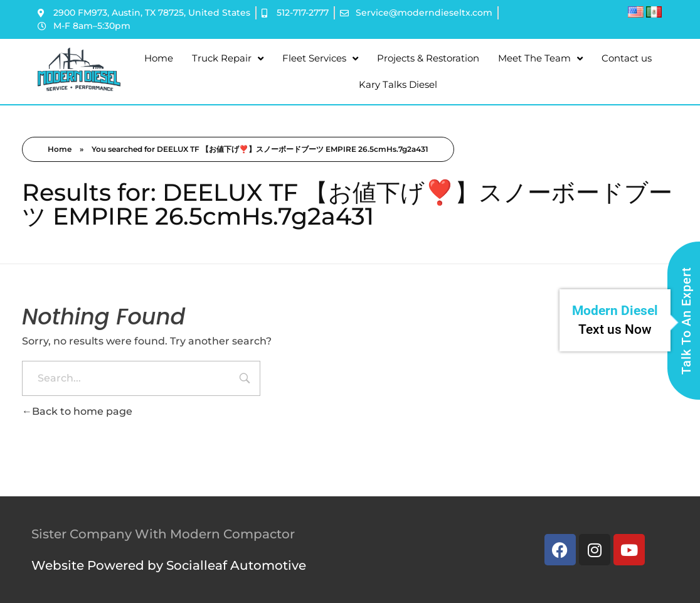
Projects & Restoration (428, 58)
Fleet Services (320, 59)
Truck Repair (228, 59)
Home (159, 58)
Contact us (627, 58)
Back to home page (77, 411)
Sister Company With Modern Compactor (163, 534)
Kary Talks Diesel (398, 84)
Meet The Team (540, 59)
